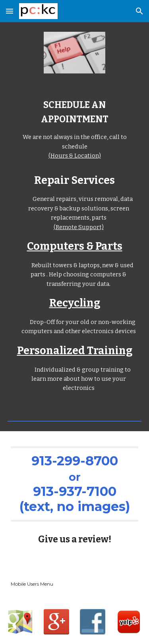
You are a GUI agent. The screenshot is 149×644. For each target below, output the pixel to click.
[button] (10, 11)
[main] (75, 129)
